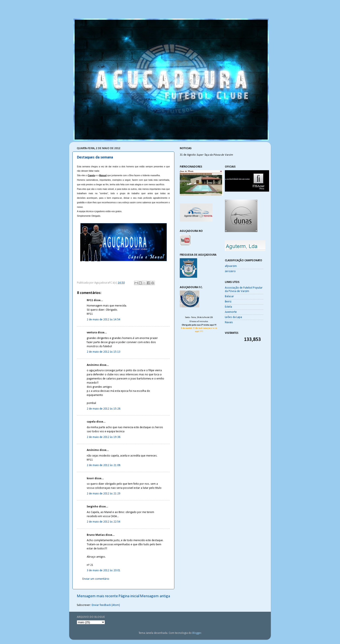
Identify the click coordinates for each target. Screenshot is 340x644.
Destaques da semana (95, 157)
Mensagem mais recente (97, 596)
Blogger (197, 633)
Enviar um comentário (96, 579)
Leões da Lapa (233, 317)
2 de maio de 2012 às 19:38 (104, 437)
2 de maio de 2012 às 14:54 (104, 320)
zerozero (230, 271)
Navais (229, 322)
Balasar (229, 296)
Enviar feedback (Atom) (106, 605)
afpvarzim (231, 266)
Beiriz (228, 302)
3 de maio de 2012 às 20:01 (104, 571)
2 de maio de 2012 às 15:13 (104, 352)
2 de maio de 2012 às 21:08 (104, 465)
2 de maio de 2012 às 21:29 (104, 494)
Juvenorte (231, 312)
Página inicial (129, 596)
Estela (228, 307)
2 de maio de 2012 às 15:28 (104, 409)
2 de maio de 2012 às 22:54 (104, 522)
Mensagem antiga (155, 596)
